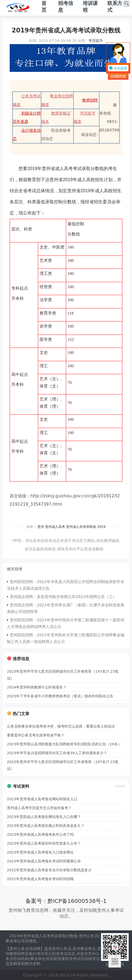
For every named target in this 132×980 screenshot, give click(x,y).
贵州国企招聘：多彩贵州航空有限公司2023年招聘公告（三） (63, 597)
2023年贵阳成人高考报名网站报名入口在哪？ (44, 817)
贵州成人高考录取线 (81, 527)
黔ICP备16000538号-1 (77, 901)
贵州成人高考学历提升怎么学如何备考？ (39, 808)
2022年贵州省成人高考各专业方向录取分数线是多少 (49, 870)
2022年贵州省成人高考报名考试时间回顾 (40, 879)
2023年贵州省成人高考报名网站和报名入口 (42, 799)
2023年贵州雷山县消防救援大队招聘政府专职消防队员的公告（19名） (64, 744)
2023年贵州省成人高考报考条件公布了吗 (40, 835)
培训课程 (90, 7)
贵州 (41, 527)
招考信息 (66, 7)
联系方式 (115, 7)
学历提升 (96, 41)
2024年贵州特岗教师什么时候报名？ (37, 687)
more (120, 786)
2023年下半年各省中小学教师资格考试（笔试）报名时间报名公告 (60, 696)
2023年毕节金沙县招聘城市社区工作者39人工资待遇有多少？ (57, 753)
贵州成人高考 (55, 527)
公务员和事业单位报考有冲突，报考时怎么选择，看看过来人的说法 (61, 726)
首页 (44, 7)
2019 (101, 527)
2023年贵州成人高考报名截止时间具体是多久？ (46, 826)
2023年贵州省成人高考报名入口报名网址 (40, 852)
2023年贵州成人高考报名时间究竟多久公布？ (44, 843)
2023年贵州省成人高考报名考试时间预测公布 (44, 861)
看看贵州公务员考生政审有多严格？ (36, 735)
